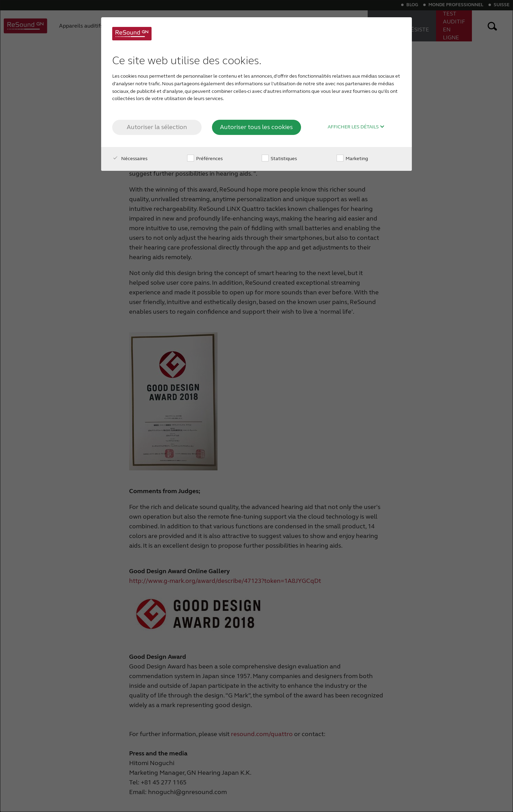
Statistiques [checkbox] (279, 159)
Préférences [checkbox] (205, 159)
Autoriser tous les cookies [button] (256, 127)
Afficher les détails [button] (356, 127)
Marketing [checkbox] (352, 159)
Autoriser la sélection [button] (157, 127)
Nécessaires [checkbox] (130, 159)
